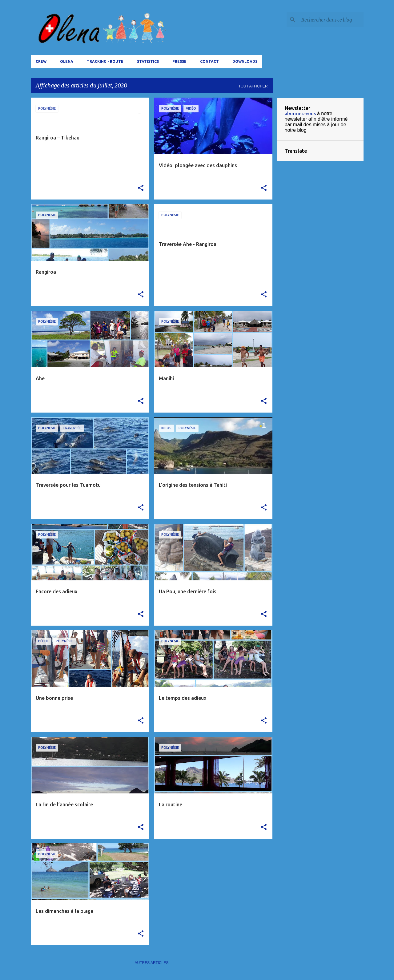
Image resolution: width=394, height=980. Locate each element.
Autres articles (152, 963)
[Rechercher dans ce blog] (331, 20)
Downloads (245, 61)
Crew (41, 61)
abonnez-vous (300, 114)
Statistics (148, 61)
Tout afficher (253, 86)
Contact (209, 61)
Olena (67, 61)
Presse (179, 61)
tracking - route (105, 61)
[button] (141, 188)
